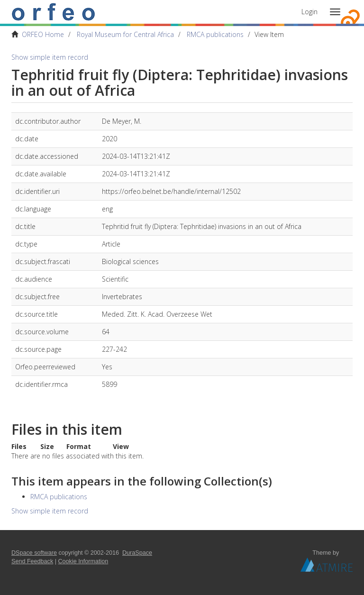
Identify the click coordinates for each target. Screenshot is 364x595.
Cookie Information (83, 561)
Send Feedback (32, 561)
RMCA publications (215, 34)
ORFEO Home (43, 34)
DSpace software (34, 553)
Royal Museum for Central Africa (125, 34)
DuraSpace (137, 553)
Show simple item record (50, 57)
